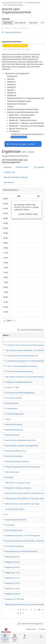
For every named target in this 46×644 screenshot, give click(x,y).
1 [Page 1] (18, 610)
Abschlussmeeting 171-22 (16, 451)
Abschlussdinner (12, 435)
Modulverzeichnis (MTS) (15, 638)
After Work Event (12, 472)
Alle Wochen (9, 182)
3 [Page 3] (23, 610)
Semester (6, 19)
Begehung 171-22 (13, 578)
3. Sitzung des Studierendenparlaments (22, 356)
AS (6, 514)
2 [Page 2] (21, 610)
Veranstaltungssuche (33, 2)
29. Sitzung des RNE (14, 398)
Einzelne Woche (22, 167)
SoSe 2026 (33, 23)
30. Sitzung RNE (12, 403)
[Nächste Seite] (31, 610)
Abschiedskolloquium (14, 430)
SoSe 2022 (8, 23)
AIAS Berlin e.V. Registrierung (18, 483)
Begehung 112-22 (13, 573)
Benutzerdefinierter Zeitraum (16, 177)
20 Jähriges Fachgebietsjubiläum (19, 382)
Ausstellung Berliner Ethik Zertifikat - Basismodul (26, 541)
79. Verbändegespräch (15, 414)
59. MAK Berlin (11, 409)
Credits (42, 629)
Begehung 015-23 (13, 562)
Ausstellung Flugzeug (14, 546)
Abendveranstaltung (14, 424)
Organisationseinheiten (12, 42)
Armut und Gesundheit (15, 509)
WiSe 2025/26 (20, 23)
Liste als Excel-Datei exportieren (31, 330)
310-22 (8, 419)
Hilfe (24, 637)
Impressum (31, 629)
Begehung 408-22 (13, 594)
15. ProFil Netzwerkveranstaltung (19, 371)
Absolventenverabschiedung (17, 461)
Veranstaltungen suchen (21, 144)
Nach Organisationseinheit (14, 5)
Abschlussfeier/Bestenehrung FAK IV (21, 440)
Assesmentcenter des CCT (16, 520)
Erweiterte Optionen (12, 32)
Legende (39, 167)
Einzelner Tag (9, 172)
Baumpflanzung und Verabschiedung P (22, 551)
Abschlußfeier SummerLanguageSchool (22, 446)
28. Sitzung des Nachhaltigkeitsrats (20, 393)
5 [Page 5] (18, 613)
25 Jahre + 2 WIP (12, 387)
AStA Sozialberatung (14, 530)
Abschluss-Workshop (14, 456)
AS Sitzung (10, 525)
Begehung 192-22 (13, 583)
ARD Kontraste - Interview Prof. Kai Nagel (22, 504)
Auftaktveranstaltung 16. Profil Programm (23, 536)
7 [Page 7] (23, 613)
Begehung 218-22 (13, 588)
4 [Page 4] (26, 610)
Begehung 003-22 (13, 557)
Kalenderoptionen (11, 190)
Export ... (9, 320)
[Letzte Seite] (35, 610)
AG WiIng (9, 477)
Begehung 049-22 (13, 567)
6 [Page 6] (21, 613)
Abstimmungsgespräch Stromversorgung (23, 467)
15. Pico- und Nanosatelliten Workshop (21, 366)
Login (41, 636)
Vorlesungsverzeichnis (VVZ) (12, 2)
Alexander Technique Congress (18, 488)
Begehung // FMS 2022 (15, 599)
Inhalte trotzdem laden (28, 214)
